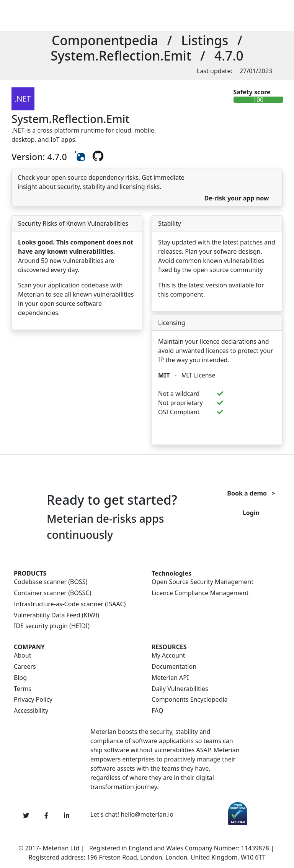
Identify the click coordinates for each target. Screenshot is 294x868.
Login (251, 513)
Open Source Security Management (203, 582)
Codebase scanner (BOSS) (51, 582)
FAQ (157, 711)
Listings (205, 40)
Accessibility (31, 711)
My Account (168, 656)
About (22, 656)
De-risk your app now (236, 198)
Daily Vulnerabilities (180, 689)
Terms (23, 689)
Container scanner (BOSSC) (52, 593)
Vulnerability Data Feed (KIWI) (56, 615)
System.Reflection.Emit (121, 56)
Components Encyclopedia (190, 700)
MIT (164, 375)
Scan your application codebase (63, 285)
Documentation (174, 667)
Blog (20, 678)
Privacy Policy (33, 700)
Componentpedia (105, 40)
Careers (25, 667)
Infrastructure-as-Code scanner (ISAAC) (70, 604)
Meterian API (170, 678)
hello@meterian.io (147, 814)
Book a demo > (251, 493)
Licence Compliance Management (200, 593)
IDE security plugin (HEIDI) (52, 626)
